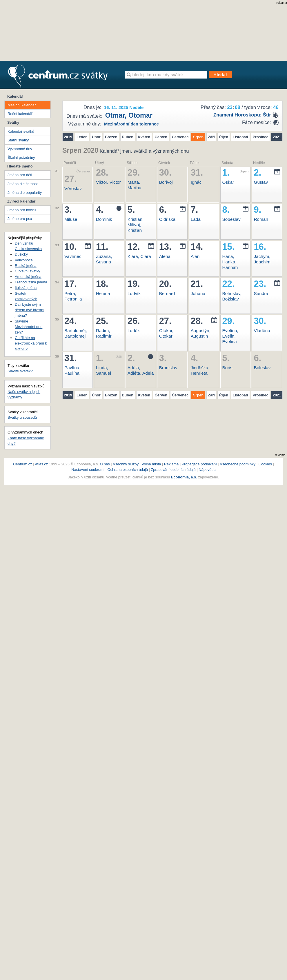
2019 (68, 137)
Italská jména (26, 288)
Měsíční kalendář (22, 105)
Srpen (198, 137)
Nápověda (207, 470)
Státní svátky (18, 140)
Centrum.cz (22, 464)
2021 (277, 137)
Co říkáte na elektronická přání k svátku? (31, 343)
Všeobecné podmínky (238, 464)
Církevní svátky (27, 271)
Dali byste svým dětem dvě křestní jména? (30, 310)
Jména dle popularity (25, 193)
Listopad (240, 137)
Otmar (115, 115)
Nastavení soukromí (88, 470)
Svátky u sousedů (22, 417)
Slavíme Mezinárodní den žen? (29, 327)
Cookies (265, 464)
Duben (128, 137)
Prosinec (261, 137)
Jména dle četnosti (23, 184)
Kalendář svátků (21, 131)
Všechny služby (126, 464)
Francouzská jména (31, 282)
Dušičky (21, 254)
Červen (161, 137)
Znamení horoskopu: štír (242, 115)
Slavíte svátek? (20, 371)
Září (211, 137)
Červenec (180, 137)
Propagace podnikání (199, 464)
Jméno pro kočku (22, 210)
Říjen (224, 137)
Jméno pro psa (20, 219)
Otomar (140, 115)
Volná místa (151, 464)
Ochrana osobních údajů (128, 470)
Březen (111, 137)
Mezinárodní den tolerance (131, 124)
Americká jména (28, 277)
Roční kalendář (20, 114)
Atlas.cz (41, 464)
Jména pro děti (20, 175)
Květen (144, 137)
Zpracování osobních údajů (173, 470)
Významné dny (20, 149)
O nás (105, 464)
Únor (96, 137)
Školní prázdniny (21, 157)
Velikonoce (24, 260)
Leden (82, 137)
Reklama (172, 464)
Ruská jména (26, 266)
